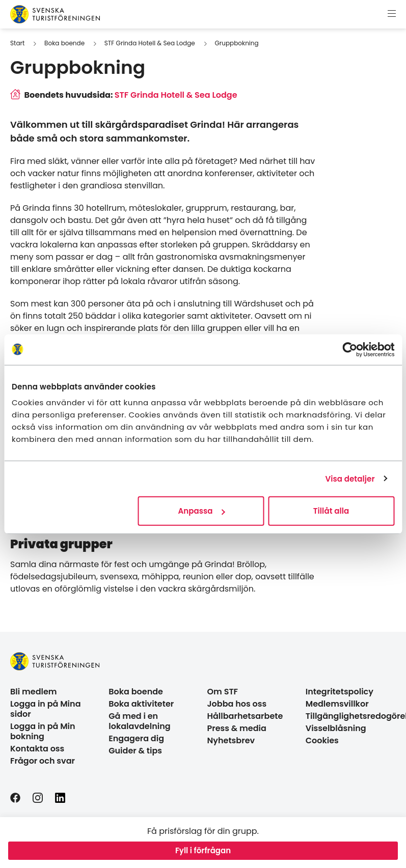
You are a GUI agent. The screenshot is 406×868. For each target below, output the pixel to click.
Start (17, 43)
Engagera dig (136, 738)
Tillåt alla (331, 511)
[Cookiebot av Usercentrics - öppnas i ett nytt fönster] (350, 349)
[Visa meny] (392, 14)
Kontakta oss (37, 749)
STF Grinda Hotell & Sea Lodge (150, 43)
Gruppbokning (237, 43)
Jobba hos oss (237, 704)
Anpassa (201, 511)
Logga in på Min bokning (43, 731)
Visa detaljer (350, 478)
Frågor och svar (43, 761)
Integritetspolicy (340, 692)
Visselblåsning (336, 728)
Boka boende (64, 43)
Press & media (237, 728)
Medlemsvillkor (337, 704)
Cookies (322, 740)
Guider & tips (135, 751)
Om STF (223, 692)
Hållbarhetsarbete (245, 716)
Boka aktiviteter (141, 704)
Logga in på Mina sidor (46, 709)
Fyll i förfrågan (203, 850)
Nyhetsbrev (231, 740)
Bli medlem (34, 692)
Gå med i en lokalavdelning (139, 721)
